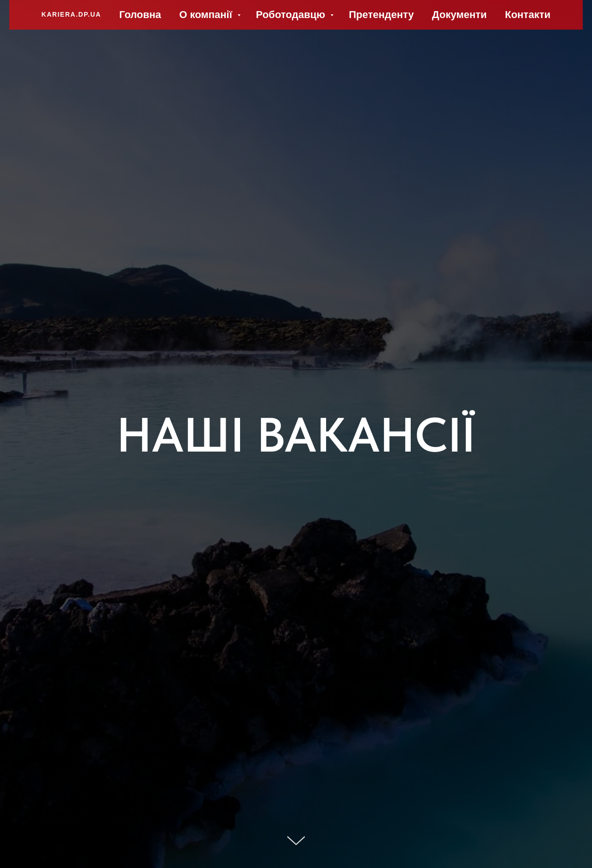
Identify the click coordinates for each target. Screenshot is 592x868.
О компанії (207, 15)
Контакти (528, 15)
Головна (140, 15)
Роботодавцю (292, 15)
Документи (459, 15)
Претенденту (381, 15)
